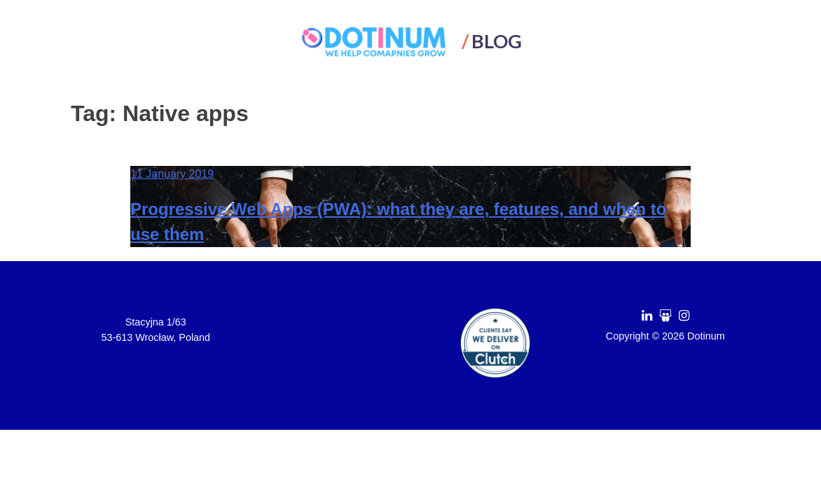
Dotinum (706, 336)
